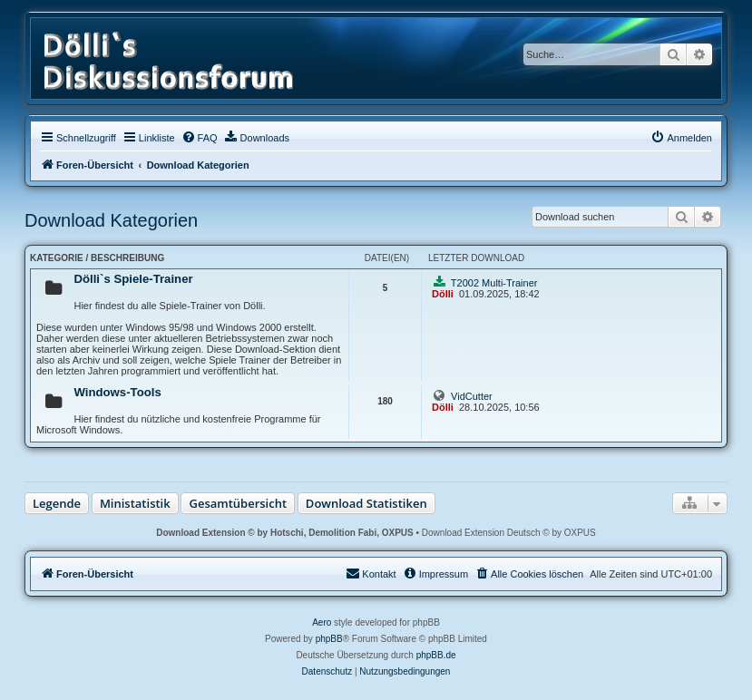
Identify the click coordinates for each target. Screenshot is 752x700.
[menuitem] (200, 138)
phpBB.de (436, 655)
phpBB (329, 639)
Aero (322, 622)
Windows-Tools (117, 392)
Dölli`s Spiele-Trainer (133, 279)
